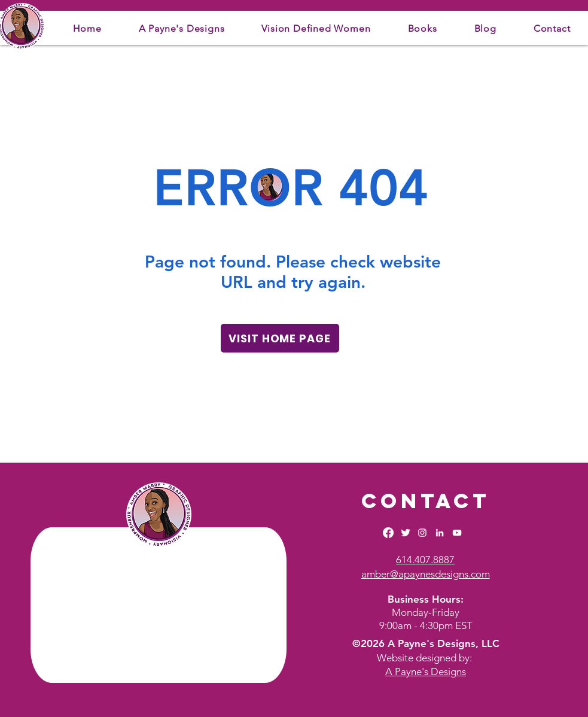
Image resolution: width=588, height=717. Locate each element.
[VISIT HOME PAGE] (280, 338)
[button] (182, 28)
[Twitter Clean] (406, 533)
